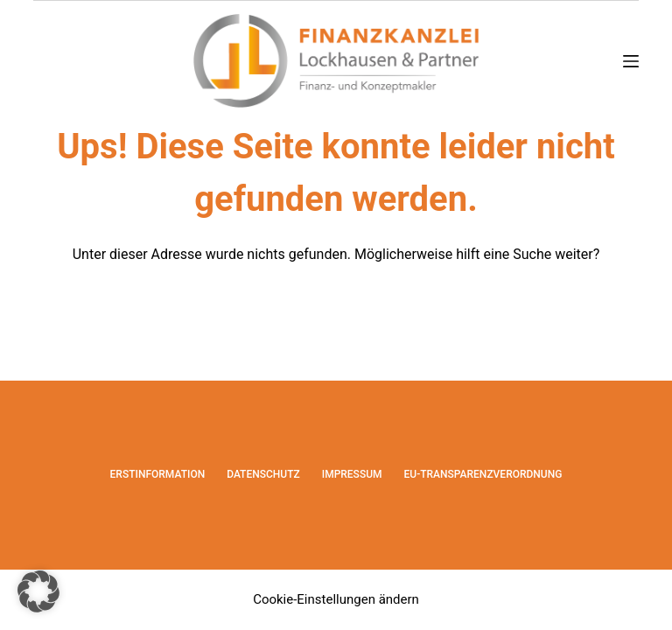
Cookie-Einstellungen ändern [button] (336, 599)
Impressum (352, 474)
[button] (38, 591)
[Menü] (631, 61)
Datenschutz (263, 474)
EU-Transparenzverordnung (483, 474)
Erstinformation (158, 474)
